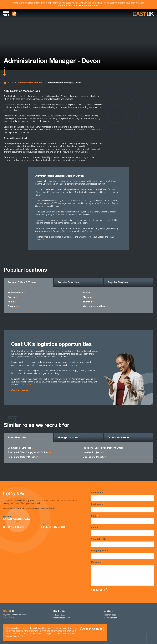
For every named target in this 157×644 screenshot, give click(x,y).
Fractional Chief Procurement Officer (104, 448)
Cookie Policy (19, 637)
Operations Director (94, 457)
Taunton (87, 302)
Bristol (87, 293)
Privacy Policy (8, 617)
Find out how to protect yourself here (78, 6)
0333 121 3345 (26, 385)
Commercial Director (19, 448)
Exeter (11, 297)
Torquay (12, 307)
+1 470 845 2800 (53, 527)
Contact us (18, 391)
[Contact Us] (14, 14)
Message (123, 573)
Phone (123, 531)
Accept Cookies (92, 629)
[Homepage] (143, 14)
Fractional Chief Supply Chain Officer (28, 453)
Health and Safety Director (23, 457)
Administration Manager (30, 83)
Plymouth (88, 297)
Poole (11, 302)
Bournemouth (15, 293)
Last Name (123, 508)
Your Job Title (123, 543)
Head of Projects (92, 453)
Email (123, 519)
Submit (98, 590)
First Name (123, 496)
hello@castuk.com (16, 519)
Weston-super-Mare (94, 307)
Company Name (123, 554)
